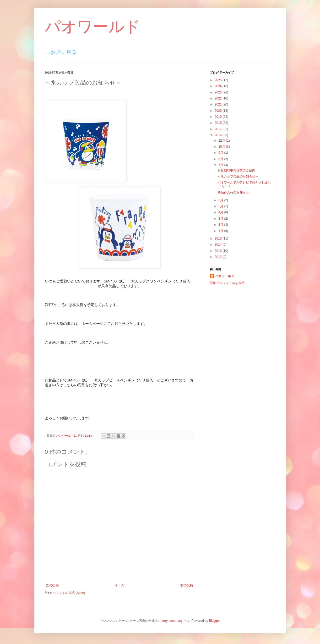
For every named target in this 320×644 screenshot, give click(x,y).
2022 (219, 98)
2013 (219, 251)
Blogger (214, 621)
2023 (219, 92)
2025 (219, 80)
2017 (219, 129)
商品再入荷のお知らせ (233, 192)
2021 (219, 104)
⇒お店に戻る (61, 52)
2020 (219, 111)
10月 (222, 147)
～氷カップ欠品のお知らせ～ (238, 176)
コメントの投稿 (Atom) (69, 593)
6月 (221, 200)
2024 (219, 86)
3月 (221, 219)
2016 (219, 135)
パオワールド (93, 27)
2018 (219, 123)
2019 (219, 117)
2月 (221, 225)
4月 (221, 212)
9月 (221, 153)
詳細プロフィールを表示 (227, 283)
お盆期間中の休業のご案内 (236, 170)
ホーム (120, 585)
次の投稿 (52, 585)
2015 (219, 238)
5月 (221, 206)
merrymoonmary (171, 621)
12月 (222, 141)
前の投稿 (187, 585)
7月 (221, 165)
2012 (219, 257)
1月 (221, 231)
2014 (219, 245)
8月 (221, 159)
